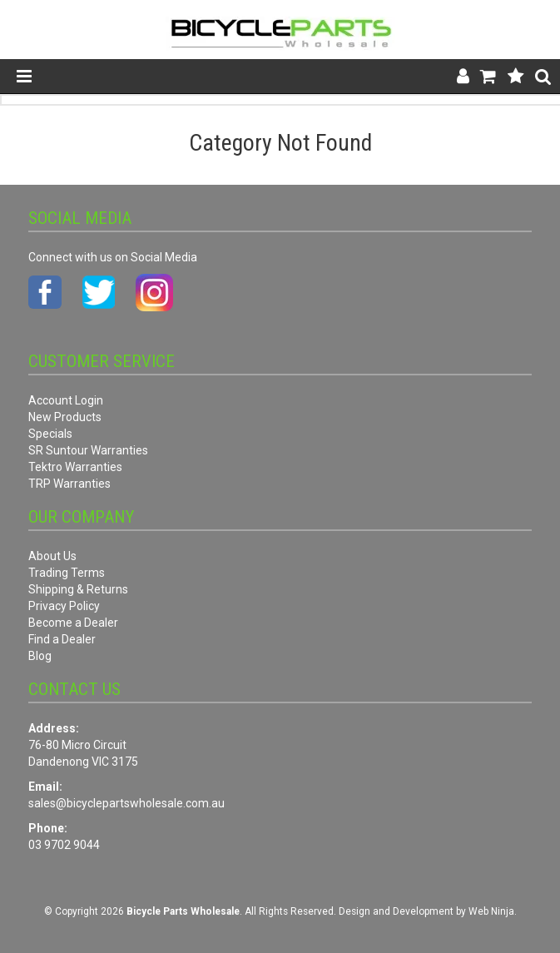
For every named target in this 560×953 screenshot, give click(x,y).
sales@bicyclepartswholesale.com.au (126, 803)
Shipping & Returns (78, 589)
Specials (50, 434)
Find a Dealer (62, 639)
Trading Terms (67, 573)
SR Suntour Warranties (88, 450)
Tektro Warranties (75, 467)
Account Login (66, 400)
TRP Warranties (69, 484)
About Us (52, 556)
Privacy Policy (64, 606)
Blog (40, 656)
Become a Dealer (73, 623)
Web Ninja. (493, 911)
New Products (65, 417)
